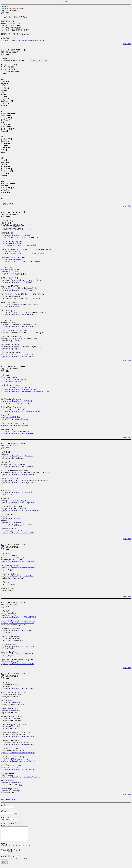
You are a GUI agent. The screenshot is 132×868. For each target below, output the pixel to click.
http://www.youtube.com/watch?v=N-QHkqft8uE (17, 290)
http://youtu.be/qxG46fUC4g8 (11, 243)
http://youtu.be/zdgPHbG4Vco (11, 702)
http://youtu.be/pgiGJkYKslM (11, 519)
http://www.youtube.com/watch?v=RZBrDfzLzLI (17, 576)
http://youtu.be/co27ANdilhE (10, 417)
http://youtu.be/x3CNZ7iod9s (10, 227)
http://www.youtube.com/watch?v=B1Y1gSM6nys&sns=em (21, 391)
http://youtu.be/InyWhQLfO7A (11, 349)
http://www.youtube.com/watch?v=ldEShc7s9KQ (17, 654)
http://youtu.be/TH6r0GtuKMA (11, 718)
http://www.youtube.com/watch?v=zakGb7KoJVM (18, 475)
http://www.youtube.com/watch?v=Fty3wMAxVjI (17, 466)
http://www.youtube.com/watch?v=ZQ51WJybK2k (18, 737)
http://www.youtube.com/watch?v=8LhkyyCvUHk (18, 326)
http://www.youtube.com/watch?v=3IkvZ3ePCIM (17, 533)
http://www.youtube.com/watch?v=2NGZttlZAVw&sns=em (21, 777)
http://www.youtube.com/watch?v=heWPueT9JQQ (18, 646)
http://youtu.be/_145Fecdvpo (10, 791)
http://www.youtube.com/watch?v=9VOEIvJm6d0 (17, 314)
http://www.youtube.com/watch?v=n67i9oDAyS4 (17, 235)
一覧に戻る (11, 800)
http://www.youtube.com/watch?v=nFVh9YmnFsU (18, 761)
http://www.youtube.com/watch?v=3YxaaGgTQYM (18, 745)
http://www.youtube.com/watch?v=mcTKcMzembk (18, 568)
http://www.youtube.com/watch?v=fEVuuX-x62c (17, 401)
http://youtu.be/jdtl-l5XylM (10, 306)
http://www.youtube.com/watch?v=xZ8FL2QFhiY (17, 357)
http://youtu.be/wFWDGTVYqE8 (12, 638)
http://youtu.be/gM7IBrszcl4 (10, 341)
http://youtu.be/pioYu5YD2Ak (11, 694)
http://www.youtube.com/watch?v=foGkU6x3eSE (17, 623)
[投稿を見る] (5, 6)
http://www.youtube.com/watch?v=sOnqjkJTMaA (17, 483)
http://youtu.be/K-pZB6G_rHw (11, 381)
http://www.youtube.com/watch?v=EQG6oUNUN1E (18, 617)
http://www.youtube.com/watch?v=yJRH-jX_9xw (17, 503)
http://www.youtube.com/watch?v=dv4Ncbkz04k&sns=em (20, 411)
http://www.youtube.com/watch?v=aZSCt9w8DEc (17, 664)
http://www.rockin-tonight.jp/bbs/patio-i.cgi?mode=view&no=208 (23, 40)
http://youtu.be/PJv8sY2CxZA (11, 783)
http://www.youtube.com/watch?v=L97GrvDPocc (17, 562)
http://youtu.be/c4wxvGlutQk (10, 711)
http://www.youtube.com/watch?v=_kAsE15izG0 (17, 688)
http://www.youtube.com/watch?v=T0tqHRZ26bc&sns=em (20, 389)
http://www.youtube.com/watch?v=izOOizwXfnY (17, 492)
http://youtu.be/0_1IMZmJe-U (11, 259)
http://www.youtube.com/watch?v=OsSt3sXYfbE (17, 282)
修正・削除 (127, 44)
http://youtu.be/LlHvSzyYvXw (11, 296)
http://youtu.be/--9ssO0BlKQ (10, 272)
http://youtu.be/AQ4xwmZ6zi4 (11, 726)
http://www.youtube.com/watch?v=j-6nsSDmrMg (17, 433)
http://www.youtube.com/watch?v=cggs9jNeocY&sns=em (20, 511)
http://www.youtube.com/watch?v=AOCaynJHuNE (18, 753)
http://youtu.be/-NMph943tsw (11, 251)
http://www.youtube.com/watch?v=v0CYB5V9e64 (18, 456)
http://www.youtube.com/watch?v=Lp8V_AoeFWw (18, 769)
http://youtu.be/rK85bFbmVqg (11, 523)
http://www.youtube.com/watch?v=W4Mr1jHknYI (18, 631)
